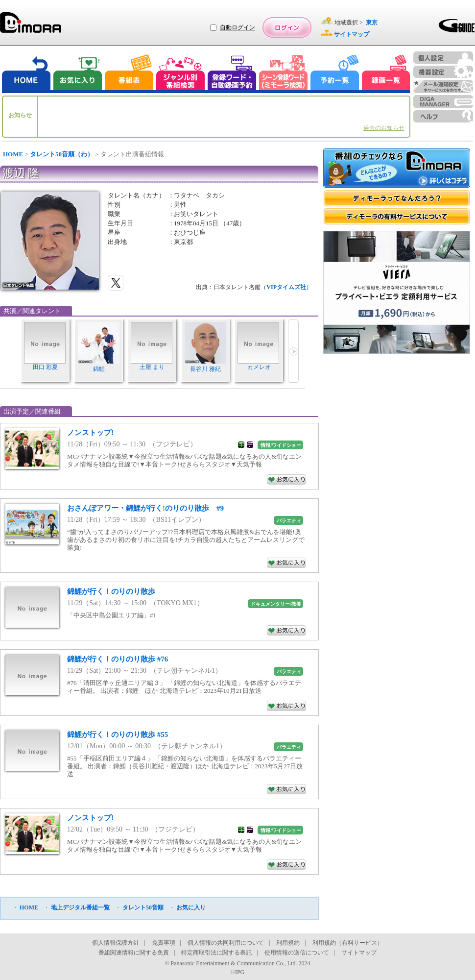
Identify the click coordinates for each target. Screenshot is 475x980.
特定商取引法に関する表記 (216, 953)
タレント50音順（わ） (62, 154)
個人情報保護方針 (116, 943)
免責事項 (164, 943)
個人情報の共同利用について (226, 943)
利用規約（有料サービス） (348, 943)
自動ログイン (237, 27)
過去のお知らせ (384, 128)
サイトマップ (359, 953)
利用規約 (288, 943)
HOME (13, 154)
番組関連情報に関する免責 (134, 953)
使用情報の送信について (297, 953)
